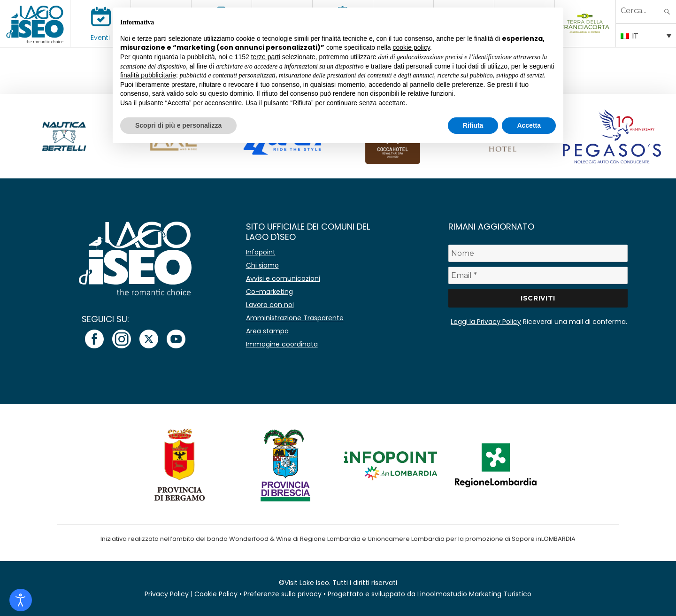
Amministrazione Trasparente (295, 318)
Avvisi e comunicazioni (283, 278)
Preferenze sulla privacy (283, 594)
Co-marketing (269, 292)
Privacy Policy (167, 594)
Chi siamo (262, 265)
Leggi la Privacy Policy (486, 322)
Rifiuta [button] (473, 125)
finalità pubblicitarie (148, 75)
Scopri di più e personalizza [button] (178, 125)
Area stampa (267, 331)
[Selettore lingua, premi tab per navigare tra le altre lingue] (646, 35)
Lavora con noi (270, 305)
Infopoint (261, 252)
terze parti (266, 57)
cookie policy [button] (411, 47)
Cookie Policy (216, 594)
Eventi (100, 38)
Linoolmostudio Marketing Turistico (474, 594)
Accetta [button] (529, 125)
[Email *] (538, 275)
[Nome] (538, 253)
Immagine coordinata (282, 344)
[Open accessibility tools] (21, 600)
